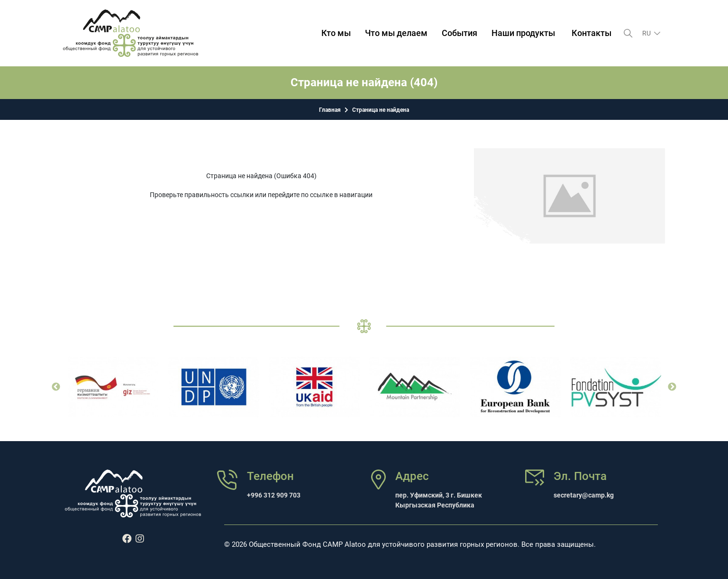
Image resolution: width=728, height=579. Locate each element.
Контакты (591, 33)
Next (672, 387)
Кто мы (336, 33)
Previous (56, 387)
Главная (330, 110)
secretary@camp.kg (584, 495)
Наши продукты (523, 33)
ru (647, 33)
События (460, 33)
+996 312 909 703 (274, 495)
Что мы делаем (396, 33)
